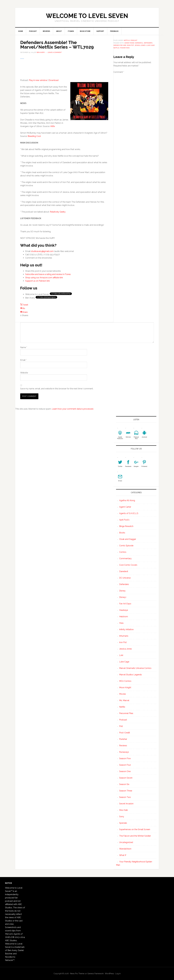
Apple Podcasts (120, 438)
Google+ (136, 466)
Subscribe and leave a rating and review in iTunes (48, 274)
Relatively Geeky (58, 212)
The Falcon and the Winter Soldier (135, 836)
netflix (116, 48)
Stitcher (128, 437)
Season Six (124, 784)
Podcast (134, 40)
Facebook (128, 466)
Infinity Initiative (126, 629)
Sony (122, 817)
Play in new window (38, 80)
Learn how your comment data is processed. (73, 409)
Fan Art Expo (125, 604)
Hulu (121, 623)
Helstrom (124, 617)
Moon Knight (125, 688)
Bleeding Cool (34, 136)
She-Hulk (123, 810)
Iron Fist (130, 45)
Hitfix (53, 126)
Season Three (126, 791)
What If (123, 855)
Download (54, 80)
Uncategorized (126, 842)
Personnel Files (126, 713)
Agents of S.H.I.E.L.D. (129, 513)
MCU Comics (125, 681)
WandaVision (125, 849)
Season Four (125, 765)
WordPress (109, 974)
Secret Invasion (126, 804)
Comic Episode (126, 546)
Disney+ (123, 597)
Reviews (123, 746)
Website (24, 373)
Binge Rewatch (126, 526)
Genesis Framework (95, 974)
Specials (123, 823)
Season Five (125, 758)
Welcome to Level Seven (87, 16)
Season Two (125, 797)
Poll (121, 726)
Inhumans (124, 636)
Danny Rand (129, 43)
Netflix (127, 40)
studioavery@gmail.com (42, 251)
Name (24, 347)
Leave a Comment (55, 52)
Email (23, 360)
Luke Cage (150, 45)
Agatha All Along (127, 500)
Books (122, 533)
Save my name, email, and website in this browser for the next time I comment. (57, 389)
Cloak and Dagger (128, 539)
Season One (125, 771)
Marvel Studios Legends (130, 675)
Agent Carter (125, 507)
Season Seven (126, 778)
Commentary (125, 558)
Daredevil (139, 43)
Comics (123, 552)
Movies (123, 694)
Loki (121, 655)
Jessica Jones (140, 45)
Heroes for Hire (120, 45)
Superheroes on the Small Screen (135, 829)
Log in (118, 974)
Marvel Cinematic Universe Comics (135, 668)
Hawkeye (124, 610)
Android (144, 437)
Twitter (120, 466)
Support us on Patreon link (38, 281)
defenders (148, 43)
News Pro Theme (77, 974)
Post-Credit (125, 733)
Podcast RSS (136, 438)
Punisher (123, 739)
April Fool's (124, 520)
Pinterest (144, 466)
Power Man (125, 48)
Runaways (124, 752)
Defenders (124, 584)
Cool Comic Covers (128, 565)
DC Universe (125, 578)
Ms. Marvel (124, 700)
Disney (122, 591)
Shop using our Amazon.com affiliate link (44, 278)
